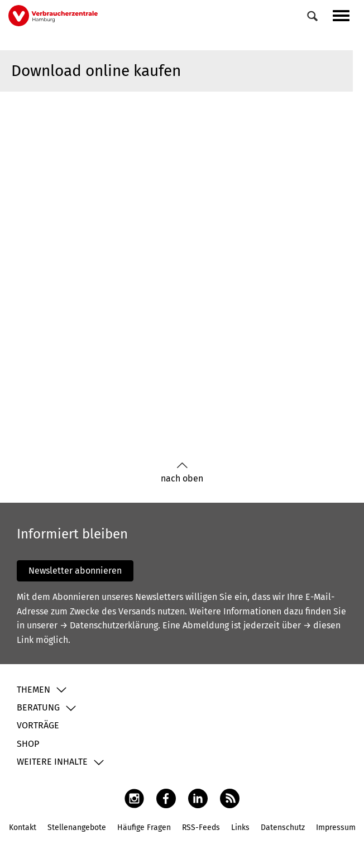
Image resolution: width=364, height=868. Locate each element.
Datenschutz (283, 828)
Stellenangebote (77, 828)
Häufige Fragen (144, 828)
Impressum (336, 828)
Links (240, 828)
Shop (28, 744)
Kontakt (23, 828)
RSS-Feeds (201, 828)
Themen (33, 690)
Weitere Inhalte (52, 762)
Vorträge (38, 725)
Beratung (38, 707)
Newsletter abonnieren (75, 571)
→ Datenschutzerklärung (109, 625)
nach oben (182, 473)
